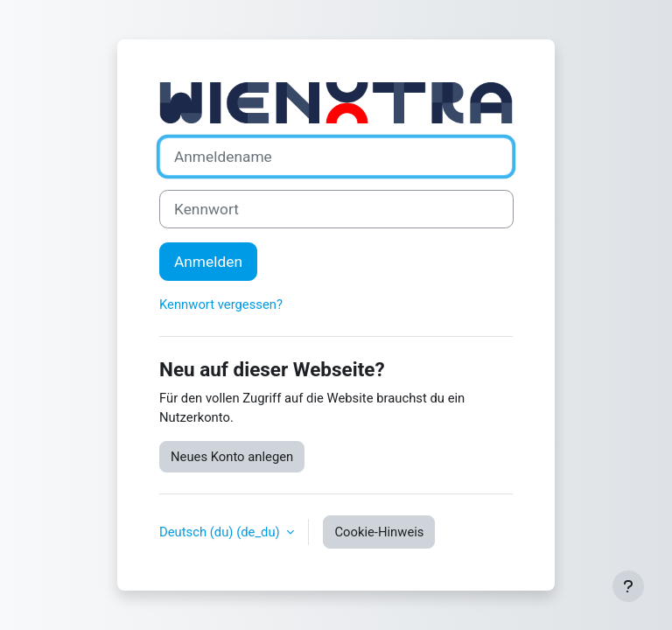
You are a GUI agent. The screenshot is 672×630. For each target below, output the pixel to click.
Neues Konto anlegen (232, 457)
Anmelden (208, 262)
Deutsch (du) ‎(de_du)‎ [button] (221, 532)
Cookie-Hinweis (379, 532)
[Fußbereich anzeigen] (628, 586)
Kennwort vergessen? (221, 304)
